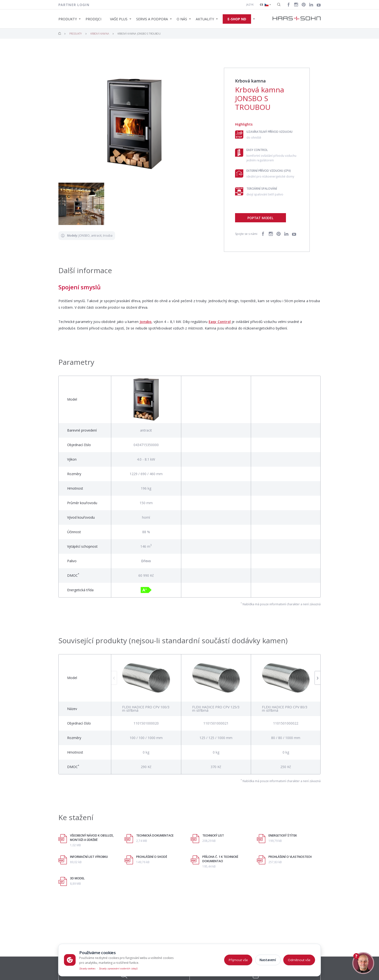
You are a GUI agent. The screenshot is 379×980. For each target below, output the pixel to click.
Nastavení (268, 960)
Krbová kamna (100, 34)
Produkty (76, 34)
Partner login (74, 5)
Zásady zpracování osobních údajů (118, 969)
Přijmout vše (238, 960)
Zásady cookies (87, 969)
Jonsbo (146, 322)
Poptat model (260, 218)
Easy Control (220, 322)
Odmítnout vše (299, 960)
